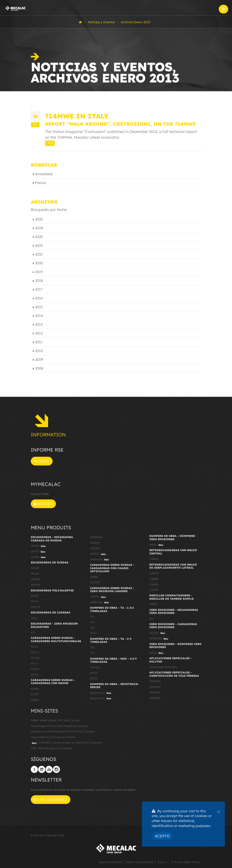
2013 (39, 324)
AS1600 (95, 548)
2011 (39, 342)
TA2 (92, 622)
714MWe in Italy (77, 116)
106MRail (155, 681)
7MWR (35, 568)
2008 (39, 368)
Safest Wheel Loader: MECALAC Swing (55, 720)
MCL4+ (35, 658)
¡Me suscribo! (51, 799)
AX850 (94, 577)
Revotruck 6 (101, 693)
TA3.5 (93, 633)
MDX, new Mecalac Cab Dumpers (52, 748)
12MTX (39, 552)
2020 (39, 263)
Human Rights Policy (187, 862)
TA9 (92, 653)
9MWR (35, 574)
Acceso (42, 461)
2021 (39, 254)
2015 (39, 307)
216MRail (155, 698)
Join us (161, 862)
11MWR (35, 579)
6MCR (34, 596)
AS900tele (96, 537)
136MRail (155, 687)
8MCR (34, 601)
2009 (39, 360)
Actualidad (44, 174)
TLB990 (154, 590)
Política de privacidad (139, 862)
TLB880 (154, 579)
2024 (39, 228)
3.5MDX (95, 667)
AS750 (35, 694)
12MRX (39, 557)
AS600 (35, 689)
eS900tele (100, 560)
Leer (50, 143)
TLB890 (154, 585)
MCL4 (34, 652)
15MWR (35, 585)
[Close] (219, 811)
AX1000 (95, 582)
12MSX (39, 546)
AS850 (35, 700)
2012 (39, 333)
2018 (39, 281)
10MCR (35, 607)
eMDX (157, 545)
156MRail (155, 692)
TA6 (92, 648)
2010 (39, 351)
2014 (39, 316)
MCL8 (34, 675)
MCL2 (34, 647)
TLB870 (154, 573)
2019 (39, 272)
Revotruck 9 (101, 699)
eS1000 (98, 554)
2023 (39, 237)
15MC (34, 618)
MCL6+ (35, 669)
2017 (39, 289)
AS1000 (95, 543)
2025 (39, 219)
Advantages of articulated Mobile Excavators (59, 726)
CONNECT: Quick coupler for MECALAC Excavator (66, 743)
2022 (39, 246)
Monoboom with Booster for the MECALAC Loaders (63, 731)
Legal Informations (110, 862)
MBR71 (154, 604)
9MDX (94, 678)
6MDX (94, 673)
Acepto (162, 836)
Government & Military (163, 667)
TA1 (92, 617)
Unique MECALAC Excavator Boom (53, 737)
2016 (39, 298)
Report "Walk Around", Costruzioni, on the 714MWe (120, 124)
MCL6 (34, 663)
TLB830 (154, 559)
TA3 (92, 628)
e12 (33, 632)
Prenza (41, 183)
